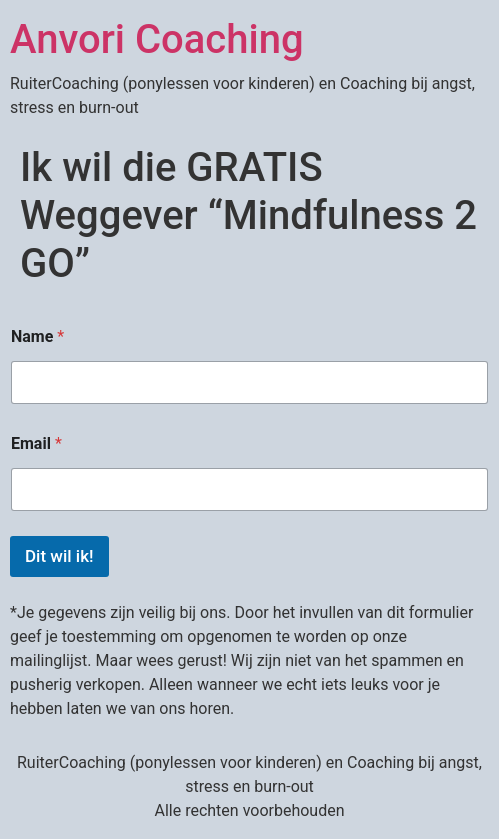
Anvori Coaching (157, 39)
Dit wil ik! (59, 556)
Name (37, 336)
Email (36, 443)
